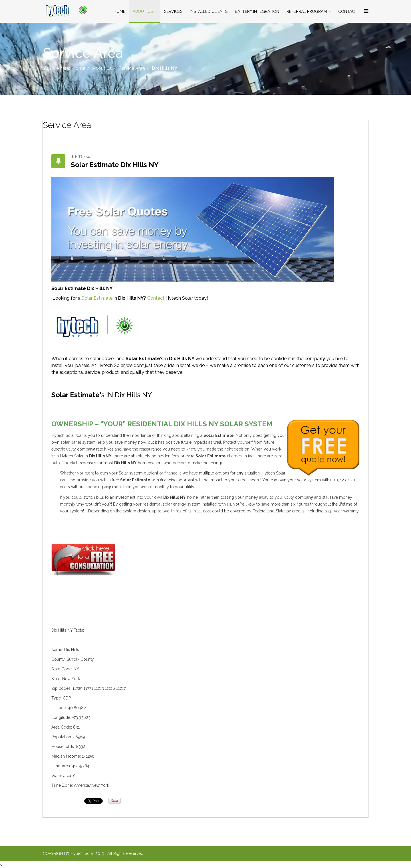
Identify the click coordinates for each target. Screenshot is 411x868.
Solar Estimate (97, 298)
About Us (143, 11)
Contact (348, 11)
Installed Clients (209, 11)
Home (119, 11)
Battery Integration (257, 11)
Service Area (132, 68)
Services (173, 11)
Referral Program (307, 11)
